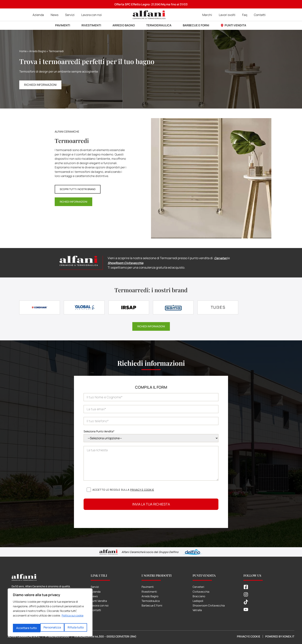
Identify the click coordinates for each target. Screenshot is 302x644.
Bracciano (199, 596)
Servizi (95, 587)
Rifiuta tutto (49, 628)
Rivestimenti (149, 591)
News (94, 596)
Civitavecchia (201, 591)
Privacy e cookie (142, 489)
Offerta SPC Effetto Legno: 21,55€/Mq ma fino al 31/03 (151, 4)
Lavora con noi (100, 605)
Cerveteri (221, 258)
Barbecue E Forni (152, 605)
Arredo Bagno (38, 51)
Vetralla (197, 610)
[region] (50, 614)
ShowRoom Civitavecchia (127, 263)
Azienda (96, 591)
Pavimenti (148, 587)
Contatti (96, 610)
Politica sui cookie (73, 618)
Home (23, 51)
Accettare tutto (74, 628)
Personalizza (24, 628)
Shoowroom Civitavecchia (209, 605)
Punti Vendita (99, 600)
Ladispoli (198, 600)
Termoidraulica (151, 600)
